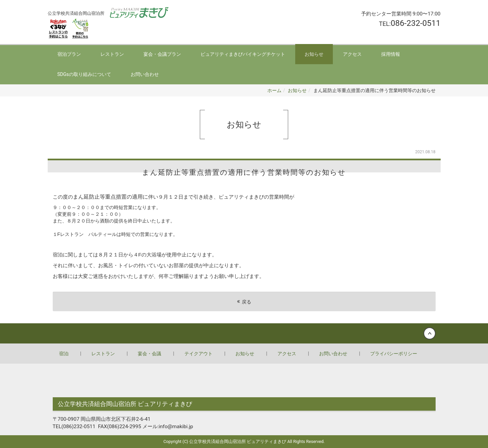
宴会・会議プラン (162, 54)
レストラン (112, 54)
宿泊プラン (69, 54)
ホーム (274, 90)
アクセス (352, 54)
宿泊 (64, 354)
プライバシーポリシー (394, 354)
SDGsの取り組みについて (84, 74)
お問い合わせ (145, 74)
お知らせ (314, 54)
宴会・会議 (149, 354)
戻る (244, 301)
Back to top (244, 333)
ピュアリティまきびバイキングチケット (243, 54)
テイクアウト (198, 354)
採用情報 (391, 54)
